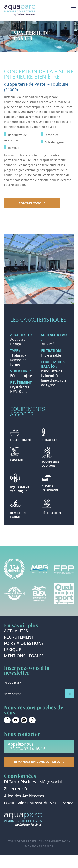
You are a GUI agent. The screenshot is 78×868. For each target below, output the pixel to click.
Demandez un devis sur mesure (39, 762)
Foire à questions (24, 644)
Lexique (12, 650)
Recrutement (19, 638)
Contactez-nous (32, 203)
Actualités (16, 631)
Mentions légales (24, 656)
